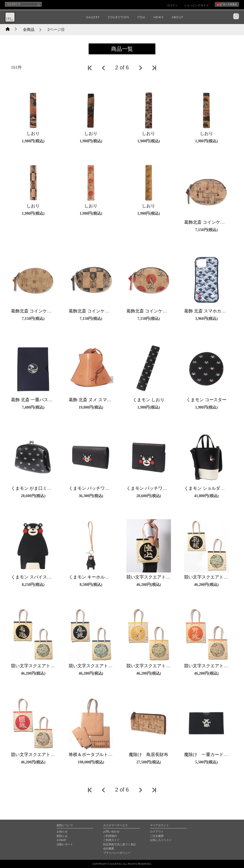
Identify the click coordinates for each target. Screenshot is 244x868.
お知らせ (62, 832)
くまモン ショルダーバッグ (211, 488)
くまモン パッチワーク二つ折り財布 (162, 488)
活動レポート (65, 844)
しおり (33, 133)
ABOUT (178, 17)
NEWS (159, 17)
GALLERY (93, 17)
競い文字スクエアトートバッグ (157, 577)
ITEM (141, 17)
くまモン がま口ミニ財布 (36, 488)
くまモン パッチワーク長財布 (98, 488)
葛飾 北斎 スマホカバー (207, 311)
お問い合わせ (111, 832)
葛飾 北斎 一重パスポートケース (43, 400)
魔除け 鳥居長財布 (149, 755)
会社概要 (109, 848)
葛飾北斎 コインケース (207, 222)
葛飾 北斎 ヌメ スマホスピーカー (101, 400)
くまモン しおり (149, 400)
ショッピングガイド (196, 5)
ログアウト (157, 832)
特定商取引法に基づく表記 (120, 844)
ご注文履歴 (157, 836)
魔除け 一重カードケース (210, 755)
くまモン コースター (207, 400)
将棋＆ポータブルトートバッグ (99, 755)
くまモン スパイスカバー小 (38, 577)
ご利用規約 (110, 836)
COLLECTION (119, 17)
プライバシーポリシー (117, 853)
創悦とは (62, 836)
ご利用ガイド (111, 840)
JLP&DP (61, 840)
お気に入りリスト (161, 840)
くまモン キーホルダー (91, 577)
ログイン (173, 5)
